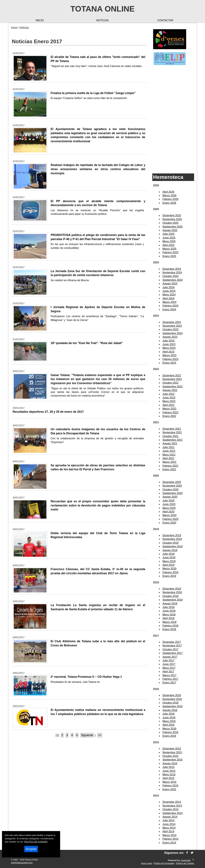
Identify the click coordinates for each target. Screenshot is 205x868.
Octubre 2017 (171, 649)
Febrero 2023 (170, 359)
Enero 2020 (169, 523)
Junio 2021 (169, 451)
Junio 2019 (169, 558)
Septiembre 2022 (173, 387)
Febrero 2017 (170, 679)
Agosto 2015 (170, 763)
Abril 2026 (168, 192)
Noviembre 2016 (172, 699)
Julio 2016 (169, 714)
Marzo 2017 (170, 675)
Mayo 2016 (169, 721)
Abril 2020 (168, 512)
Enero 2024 (169, 309)
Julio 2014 (169, 820)
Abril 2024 (168, 298)
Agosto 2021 (170, 443)
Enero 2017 (169, 683)
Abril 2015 (168, 778)
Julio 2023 (169, 341)
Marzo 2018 (170, 622)
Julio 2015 (169, 767)
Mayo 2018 (169, 615)
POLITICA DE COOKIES (36, 842)
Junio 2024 (169, 291)
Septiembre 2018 (173, 600)
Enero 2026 (169, 203)
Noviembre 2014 (172, 806)
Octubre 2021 (171, 436)
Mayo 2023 (169, 348)
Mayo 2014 (169, 828)
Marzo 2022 (170, 409)
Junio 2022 (169, 398)
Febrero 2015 (170, 786)
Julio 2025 (169, 234)
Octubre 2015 (171, 756)
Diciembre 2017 (172, 642)
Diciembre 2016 (172, 695)
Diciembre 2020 (172, 482)
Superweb (186, 860)
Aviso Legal (146, 863)
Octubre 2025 (171, 223)
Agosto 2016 (170, 710)
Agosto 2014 (170, 817)
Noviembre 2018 (172, 592)
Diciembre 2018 (172, 589)
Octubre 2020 (171, 490)
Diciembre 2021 (172, 429)
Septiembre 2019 (173, 546)
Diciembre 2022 (172, 376)
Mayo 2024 (169, 295)
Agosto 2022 (170, 390)
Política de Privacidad (164, 863)
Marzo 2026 (170, 195)
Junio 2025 (169, 238)
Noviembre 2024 (172, 273)
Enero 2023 (169, 363)
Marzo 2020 (170, 515)
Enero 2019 (169, 576)
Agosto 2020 (170, 497)
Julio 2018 (169, 607)
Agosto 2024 (170, 284)
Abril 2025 (168, 245)
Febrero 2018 (170, 626)
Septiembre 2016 (173, 706)
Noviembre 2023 (172, 326)
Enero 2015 (169, 789)
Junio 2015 (169, 771)
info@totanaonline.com (22, 863)
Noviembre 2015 (172, 752)
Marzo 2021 (170, 462)
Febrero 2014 (170, 839)
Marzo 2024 (170, 302)
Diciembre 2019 (172, 535)
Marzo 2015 (170, 782)
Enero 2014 (169, 843)
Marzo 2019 (170, 569)
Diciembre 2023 (172, 322)
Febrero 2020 (170, 519)
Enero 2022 (169, 416)
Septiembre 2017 (173, 653)
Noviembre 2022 (172, 379)
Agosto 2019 (170, 550)
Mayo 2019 (169, 561)
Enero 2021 (169, 469)
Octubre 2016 (171, 703)
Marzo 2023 (170, 355)
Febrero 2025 (170, 252)
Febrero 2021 (170, 466)
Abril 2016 (168, 725)
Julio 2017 (169, 660)
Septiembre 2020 (173, 493)
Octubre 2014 (171, 809)
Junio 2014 (169, 824)
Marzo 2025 (170, 249)
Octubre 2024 (171, 276)
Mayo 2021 (169, 455)
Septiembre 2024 (173, 280)
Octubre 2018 (171, 596)
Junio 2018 (169, 611)
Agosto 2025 (170, 230)
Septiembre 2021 (173, 440)
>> (100, 735)
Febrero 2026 (170, 199)
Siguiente (87, 735)
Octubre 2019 (171, 543)
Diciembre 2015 (172, 749)
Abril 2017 (168, 672)
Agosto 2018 (170, 604)
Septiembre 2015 (173, 760)
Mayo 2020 (169, 508)
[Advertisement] (173, 120)
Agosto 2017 (170, 657)
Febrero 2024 (170, 306)
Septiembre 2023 (173, 333)
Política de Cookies (185, 863)
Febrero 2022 (170, 412)
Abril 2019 (168, 565)
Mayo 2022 (169, 401)
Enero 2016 (169, 736)
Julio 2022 (169, 394)
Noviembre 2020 (172, 486)
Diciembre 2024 (172, 269)
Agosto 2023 (170, 337)
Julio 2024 (169, 287)
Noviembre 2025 (172, 219)
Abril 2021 (168, 458)
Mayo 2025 (169, 241)
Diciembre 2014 (172, 802)
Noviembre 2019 (172, 539)
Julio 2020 (169, 501)
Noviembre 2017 (172, 646)
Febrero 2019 (170, 572)
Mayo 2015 (169, 775)
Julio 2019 (169, 554)
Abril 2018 (168, 618)
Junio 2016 (169, 718)
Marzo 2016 (170, 729)
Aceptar (31, 849)
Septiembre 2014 (173, 813)
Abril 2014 (168, 831)
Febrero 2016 (170, 732)
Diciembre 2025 (172, 215)
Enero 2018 (169, 629)
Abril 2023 (168, 352)
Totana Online (102, 9)
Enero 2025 (169, 256)
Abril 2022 (168, 405)
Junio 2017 (169, 664)
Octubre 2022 (171, 383)
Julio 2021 (169, 447)
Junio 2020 (169, 504)
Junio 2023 (169, 344)
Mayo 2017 (169, 668)
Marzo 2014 (170, 835)
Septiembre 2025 (173, 227)
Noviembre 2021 (172, 432)
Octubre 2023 (171, 329)
